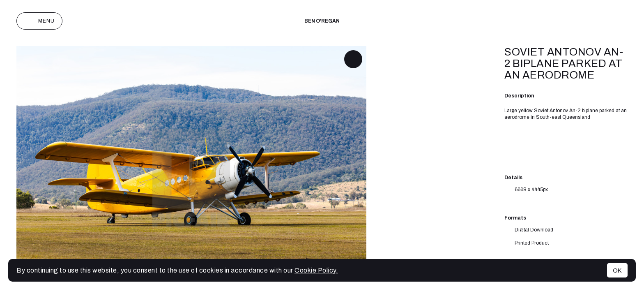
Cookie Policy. (316, 270)
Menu (39, 21)
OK (617, 270)
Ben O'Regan (322, 21)
